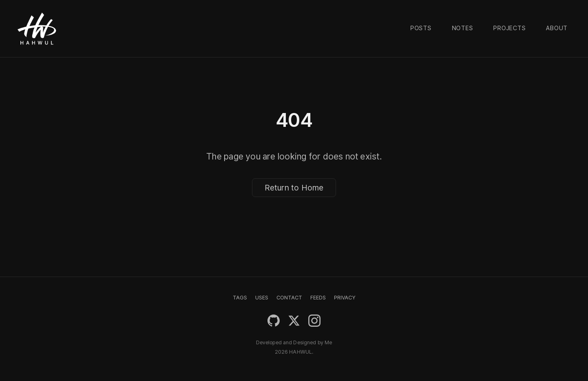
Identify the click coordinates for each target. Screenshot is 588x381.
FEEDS (318, 298)
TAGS (240, 298)
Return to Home (294, 188)
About (557, 28)
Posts (421, 28)
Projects (509, 28)
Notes (463, 28)
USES (262, 298)
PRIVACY (345, 298)
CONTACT (289, 298)
